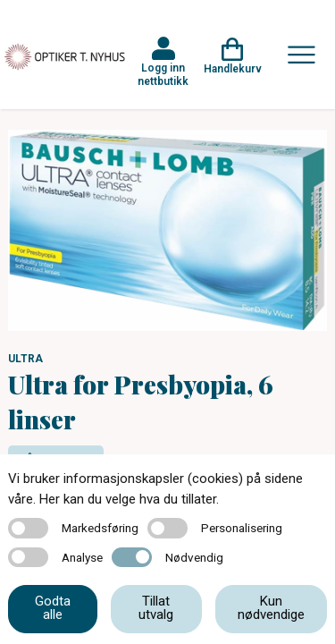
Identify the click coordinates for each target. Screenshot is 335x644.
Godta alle (53, 608)
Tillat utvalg (156, 608)
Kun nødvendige (271, 608)
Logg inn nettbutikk (163, 74)
